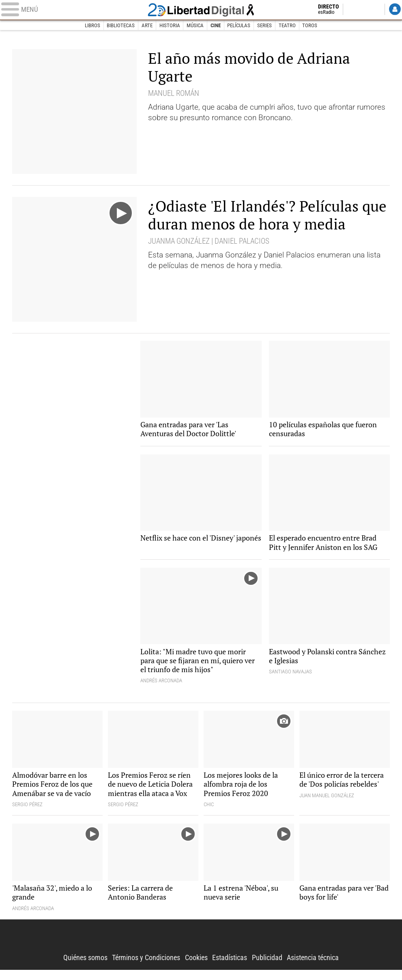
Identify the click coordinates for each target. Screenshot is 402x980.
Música (195, 25)
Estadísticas (232, 968)
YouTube (375, 10)
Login (394, 10)
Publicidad (271, 968)
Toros (310, 25)
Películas (239, 25)
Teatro (287, 25)
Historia (169, 25)
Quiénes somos (78, 968)
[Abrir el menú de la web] (70, 10)
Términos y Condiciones (143, 968)
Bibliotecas (121, 25)
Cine (216, 25)
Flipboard (364, 10)
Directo (322, 10)
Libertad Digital (201, 10)
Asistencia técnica (319, 968)
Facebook (344, 10)
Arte (147, 25)
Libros (92, 25)
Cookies (196, 968)
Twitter (354, 10)
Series (264, 25)
